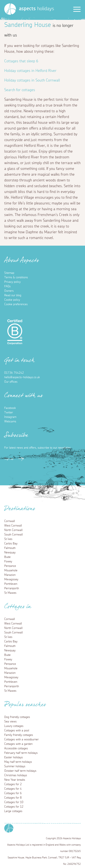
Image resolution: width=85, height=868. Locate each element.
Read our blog (13, 295)
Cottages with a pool (17, 731)
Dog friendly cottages (17, 717)
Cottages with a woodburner (21, 740)
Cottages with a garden (18, 744)
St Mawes (10, 593)
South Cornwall (13, 535)
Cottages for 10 (14, 802)
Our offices (11, 382)
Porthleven (11, 584)
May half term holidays (18, 762)
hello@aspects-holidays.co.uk (22, 377)
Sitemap (9, 273)
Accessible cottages (16, 748)
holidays (36, 9)
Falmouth (10, 548)
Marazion (10, 575)
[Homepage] (10, 9)
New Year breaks (15, 780)
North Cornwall (13, 530)
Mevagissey (11, 579)
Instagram (10, 417)
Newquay (10, 553)
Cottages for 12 (14, 807)
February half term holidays (21, 753)
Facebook (10, 408)
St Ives (8, 539)
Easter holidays (13, 757)
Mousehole (11, 570)
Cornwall (10, 521)
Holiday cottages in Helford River (30, 71)
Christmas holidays (16, 775)
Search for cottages (20, 90)
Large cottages (13, 811)
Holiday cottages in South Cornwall (32, 80)
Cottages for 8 (13, 798)
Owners (9, 291)
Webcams (10, 422)
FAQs (7, 286)
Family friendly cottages (19, 735)
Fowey (8, 562)
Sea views (10, 722)
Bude (7, 557)
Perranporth (12, 588)
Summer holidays (15, 766)
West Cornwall (13, 526)
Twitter (9, 413)
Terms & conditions (16, 277)
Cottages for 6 (13, 793)
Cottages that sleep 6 (21, 61)
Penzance (10, 566)
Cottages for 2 (13, 784)
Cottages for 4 (13, 789)
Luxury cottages (14, 726)
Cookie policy (12, 300)
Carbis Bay (11, 544)
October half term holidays (20, 771)
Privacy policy (12, 282)
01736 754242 (14, 373)
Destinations (20, 510)
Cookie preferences (16, 304)
